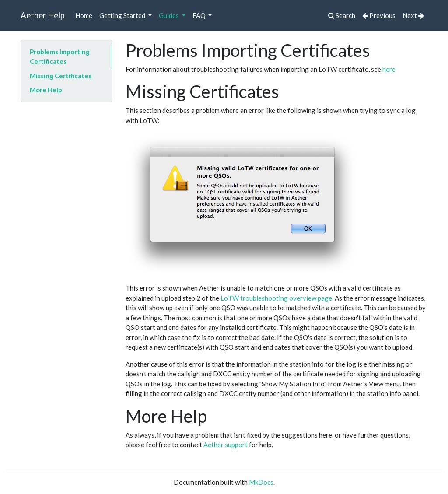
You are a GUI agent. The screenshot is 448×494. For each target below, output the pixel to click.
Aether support (226, 445)
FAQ (200, 15)
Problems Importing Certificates (60, 57)
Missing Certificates (61, 76)
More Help (46, 90)
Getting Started (123, 15)
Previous (379, 15)
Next (413, 15)
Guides (170, 15)
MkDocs (261, 482)
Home (84, 15)
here (389, 69)
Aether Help (43, 15)
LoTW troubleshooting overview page (276, 298)
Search (342, 15)
